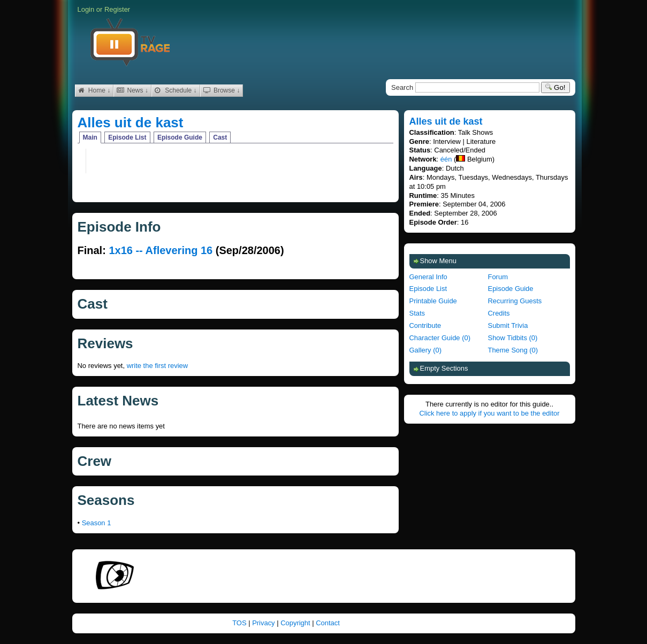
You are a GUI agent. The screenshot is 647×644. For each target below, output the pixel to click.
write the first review (157, 366)
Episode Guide (180, 137)
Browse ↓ (222, 90)
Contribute (425, 325)
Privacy (264, 623)
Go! (555, 87)
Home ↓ (94, 90)
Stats (417, 313)
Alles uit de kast (131, 122)
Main (90, 137)
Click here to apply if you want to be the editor (489, 413)
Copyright (296, 623)
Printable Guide (433, 301)
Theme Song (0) (513, 350)
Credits (499, 313)
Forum (498, 277)
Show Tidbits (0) (513, 338)
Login (86, 9)
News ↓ (132, 90)
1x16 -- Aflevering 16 (161, 250)
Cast (220, 137)
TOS (240, 623)
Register (117, 9)
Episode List (127, 137)
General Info (428, 277)
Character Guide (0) (440, 338)
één (446, 159)
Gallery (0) (425, 350)
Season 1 (97, 523)
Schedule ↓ (176, 90)
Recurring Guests (515, 301)
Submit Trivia (508, 325)
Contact (328, 623)
